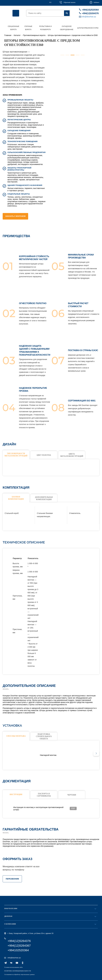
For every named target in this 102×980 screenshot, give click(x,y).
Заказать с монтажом (15, 216)
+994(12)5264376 (88, 13)
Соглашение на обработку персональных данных (19, 974)
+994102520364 (18, 950)
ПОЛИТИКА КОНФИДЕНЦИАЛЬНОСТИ (18, 971)
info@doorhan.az (14, 958)
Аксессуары (93, 28)
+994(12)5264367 (19, 946)
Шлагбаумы (82, 28)
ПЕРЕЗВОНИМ (12, 879)
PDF (73, 808)
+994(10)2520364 (88, 10)
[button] (96, 753)
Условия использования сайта (13, 967)
